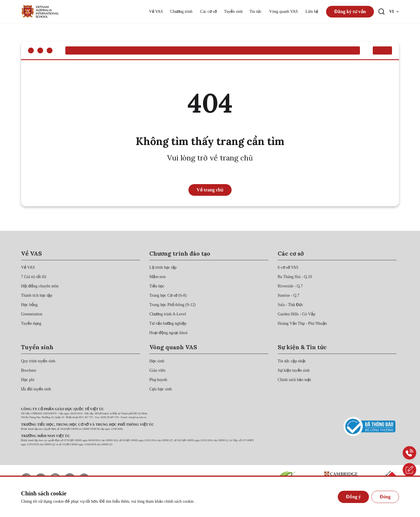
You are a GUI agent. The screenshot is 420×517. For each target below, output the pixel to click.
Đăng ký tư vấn (350, 12)
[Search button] (381, 12)
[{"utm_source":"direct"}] (40, 12)
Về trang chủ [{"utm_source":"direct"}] (210, 190)
